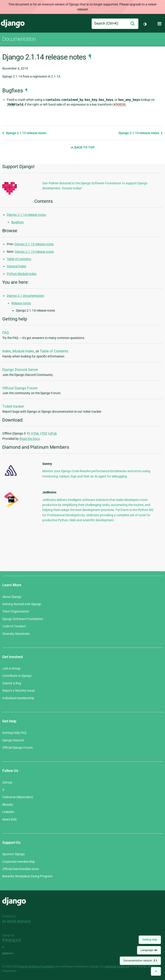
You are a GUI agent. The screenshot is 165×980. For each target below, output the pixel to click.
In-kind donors (16, 921)
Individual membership (18, 698)
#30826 (119, 104)
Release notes (21, 303)
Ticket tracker (13, 406)
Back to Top (82, 147)
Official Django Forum (20, 388)
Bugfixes (17, 222)
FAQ (6, 333)
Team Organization (16, 611)
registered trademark (117, 967)
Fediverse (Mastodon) (18, 797)
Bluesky (8, 805)
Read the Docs (30, 439)
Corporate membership (19, 862)
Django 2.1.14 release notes (26, 215)
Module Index (23, 351)
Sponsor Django (14, 854)
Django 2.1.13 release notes (141, 133)
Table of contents (19, 259)
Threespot (13, 941)
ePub (53, 433)
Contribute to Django (17, 676)
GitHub (7, 782)
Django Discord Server (20, 370)
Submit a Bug (12, 683)
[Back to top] (156, 971)
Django (13, 24)
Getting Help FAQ (14, 733)
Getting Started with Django (22, 604)
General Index (16, 266)
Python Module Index (22, 274)
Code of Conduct (14, 626)
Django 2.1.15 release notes (24, 133)
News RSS (9, 819)
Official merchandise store (21, 869)
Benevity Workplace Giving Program (27, 876)
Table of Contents (54, 351)
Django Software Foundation (23, 619)
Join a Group (11, 668)
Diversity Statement (16, 634)
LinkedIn (8, 812)
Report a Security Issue (18, 691)
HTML (35, 433)
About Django (12, 597)
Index (7, 351)
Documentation (19, 39)
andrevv (13, 954)
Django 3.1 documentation (26, 296)
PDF (45, 433)
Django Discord (13, 740)
